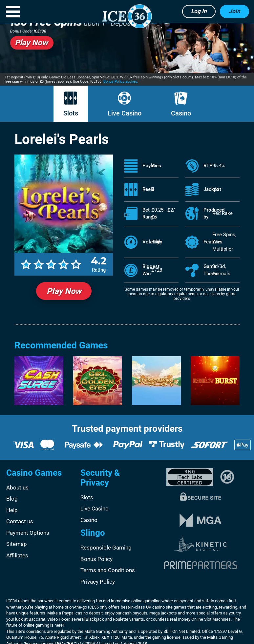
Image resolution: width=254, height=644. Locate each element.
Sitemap (17, 544)
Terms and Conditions (108, 570)
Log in (199, 11)
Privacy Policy (98, 582)
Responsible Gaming (106, 548)
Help (12, 510)
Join (234, 11)
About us (17, 488)
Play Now (64, 291)
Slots (71, 113)
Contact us (20, 521)
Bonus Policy (96, 559)
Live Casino (125, 113)
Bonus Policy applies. (121, 82)
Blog (12, 499)
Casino (181, 113)
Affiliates (17, 555)
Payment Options (28, 533)
